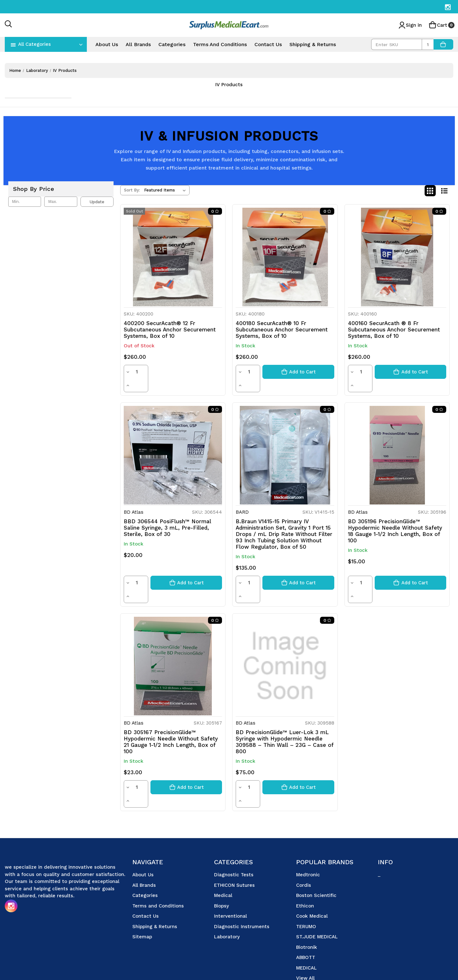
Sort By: (132, 190)
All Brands (138, 44)
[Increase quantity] (144, 372)
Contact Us (268, 44)
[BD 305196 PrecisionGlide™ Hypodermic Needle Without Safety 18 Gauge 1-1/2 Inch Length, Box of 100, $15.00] (397, 442)
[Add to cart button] (298, 372)
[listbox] (166, 190)
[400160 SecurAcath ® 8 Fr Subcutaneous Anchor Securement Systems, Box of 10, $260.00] (397, 257)
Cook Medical (312, 876)
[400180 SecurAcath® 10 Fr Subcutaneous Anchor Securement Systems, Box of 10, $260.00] (285, 257)
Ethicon (305, 866)
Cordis (304, 845)
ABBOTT (306, 917)
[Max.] (61, 202)
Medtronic (308, 835)
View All (305, 938)
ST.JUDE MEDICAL (317, 897)
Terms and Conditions (220, 44)
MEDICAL (306, 928)
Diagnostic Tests (234, 835)
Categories (172, 44)
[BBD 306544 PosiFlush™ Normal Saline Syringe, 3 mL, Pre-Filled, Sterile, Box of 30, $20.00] (173, 442)
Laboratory (227, 897)
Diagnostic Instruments (242, 886)
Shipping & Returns (313, 44)
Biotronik (307, 907)
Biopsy (222, 866)
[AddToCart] (443, 44)
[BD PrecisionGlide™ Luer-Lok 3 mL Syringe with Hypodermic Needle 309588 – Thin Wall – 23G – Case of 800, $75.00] (285, 639)
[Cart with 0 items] (441, 25)
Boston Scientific (316, 855)
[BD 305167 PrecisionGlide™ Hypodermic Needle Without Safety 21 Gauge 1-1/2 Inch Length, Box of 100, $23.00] (173, 639)
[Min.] (25, 202)
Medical (223, 855)
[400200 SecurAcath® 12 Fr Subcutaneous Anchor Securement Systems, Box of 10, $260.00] (173, 257)
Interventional (230, 876)
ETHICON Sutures (234, 845)
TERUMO (306, 886)
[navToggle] (13, 45)
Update (97, 202)
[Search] (9, 24)
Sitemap (142, 897)
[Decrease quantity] (128, 372)
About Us (107, 44)
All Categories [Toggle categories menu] (35, 44)
